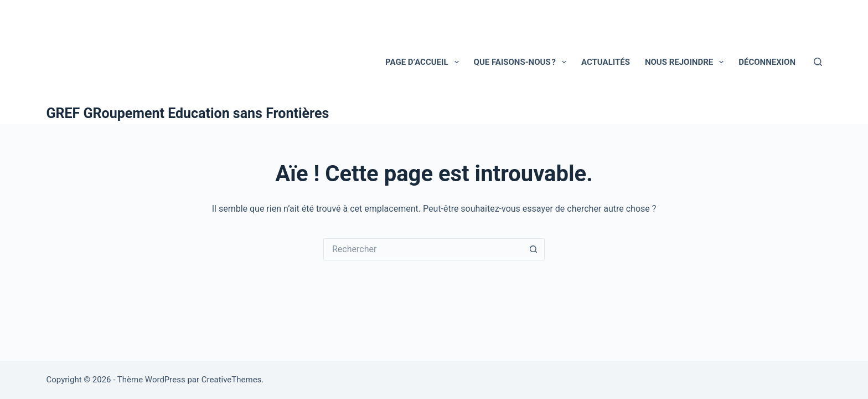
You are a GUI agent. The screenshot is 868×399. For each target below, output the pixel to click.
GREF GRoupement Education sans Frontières (188, 113)
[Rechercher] (818, 62)
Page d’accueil (424, 62)
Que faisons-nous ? (522, 62)
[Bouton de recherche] (534, 249)
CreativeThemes (232, 380)
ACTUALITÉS (606, 62)
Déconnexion (767, 62)
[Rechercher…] (423, 249)
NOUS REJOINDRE (686, 62)
